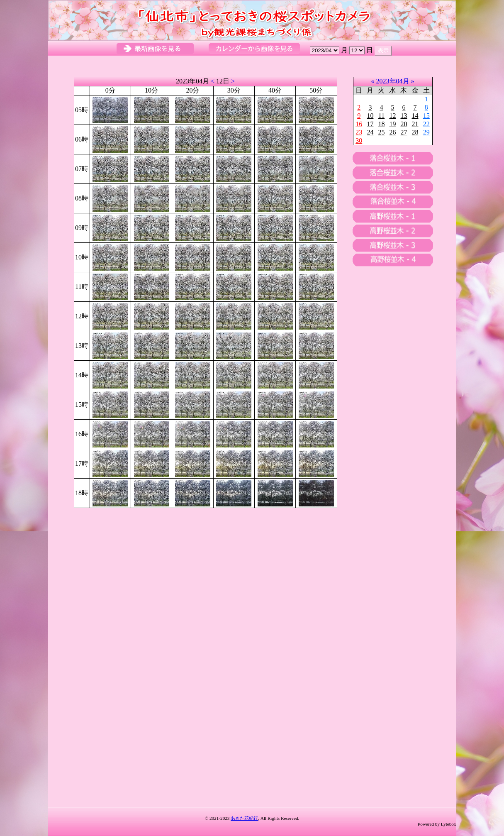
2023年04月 (393, 81)
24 (370, 132)
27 (404, 132)
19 (392, 124)
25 (381, 132)
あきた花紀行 (244, 818)
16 (359, 124)
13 (404, 116)
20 (404, 124)
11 (381, 116)
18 (381, 124)
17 (370, 124)
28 (415, 132)
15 (426, 116)
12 (392, 116)
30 (359, 141)
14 (415, 116)
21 (415, 124)
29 (426, 132)
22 (426, 124)
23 (359, 132)
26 (392, 132)
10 (370, 116)
